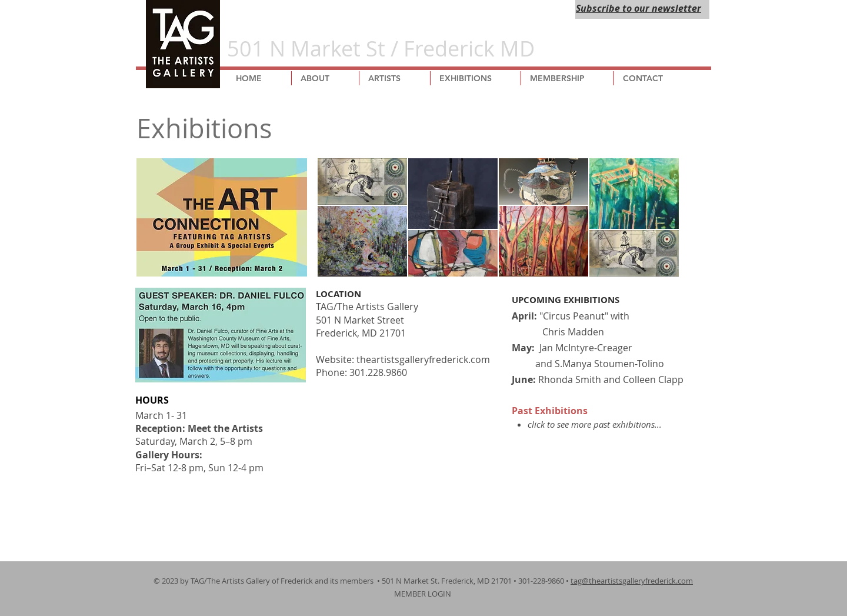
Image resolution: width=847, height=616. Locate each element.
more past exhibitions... (616, 424)
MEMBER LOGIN (423, 594)
